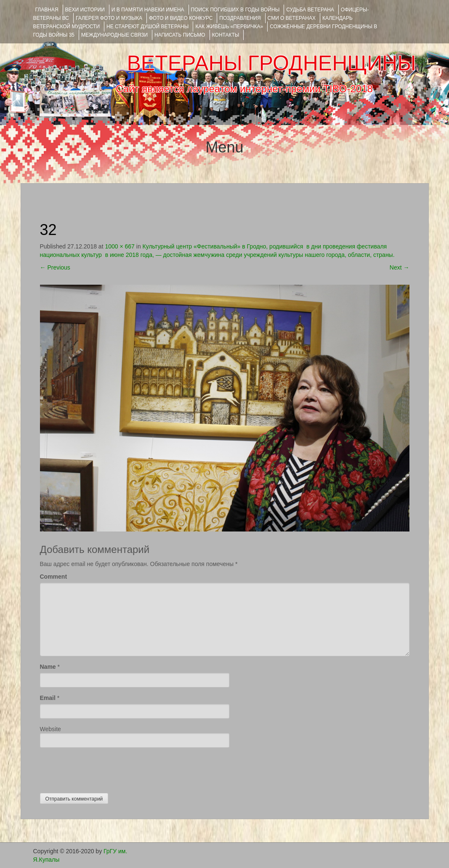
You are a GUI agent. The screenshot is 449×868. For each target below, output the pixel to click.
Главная (47, 10)
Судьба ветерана (310, 10)
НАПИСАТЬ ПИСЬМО (180, 35)
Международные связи (114, 35)
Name (48, 667)
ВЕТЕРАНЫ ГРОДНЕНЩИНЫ (271, 63)
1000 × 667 (120, 246)
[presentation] (104, 768)
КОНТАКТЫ (226, 35)
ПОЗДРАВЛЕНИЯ (240, 18)
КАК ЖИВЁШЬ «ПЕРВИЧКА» (229, 27)
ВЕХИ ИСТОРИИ (85, 10)
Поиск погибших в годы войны (235, 10)
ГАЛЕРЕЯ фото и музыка (109, 18)
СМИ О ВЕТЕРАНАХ (292, 18)
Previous (55, 267)
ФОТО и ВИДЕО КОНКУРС (181, 18)
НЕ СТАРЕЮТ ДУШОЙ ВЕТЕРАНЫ (147, 27)
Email (48, 698)
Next (400, 267)
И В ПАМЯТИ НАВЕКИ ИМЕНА (148, 10)
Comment (54, 577)
